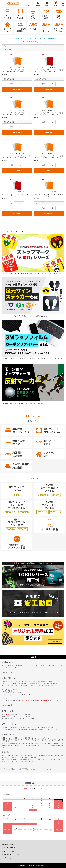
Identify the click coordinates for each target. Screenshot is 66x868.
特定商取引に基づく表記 (12, 855)
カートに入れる (17, 90)
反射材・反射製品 (17, 38)
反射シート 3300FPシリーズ (50, 38)
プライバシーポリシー (11, 851)
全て (10, 38)
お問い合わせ (8, 858)
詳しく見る (7, 672)
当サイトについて (10, 848)
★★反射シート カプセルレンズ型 (32, 38)
